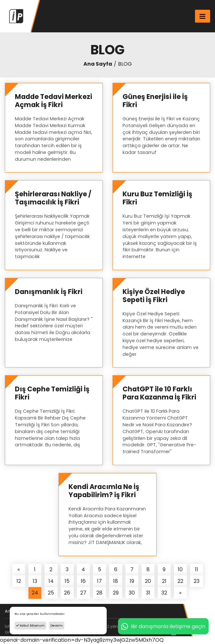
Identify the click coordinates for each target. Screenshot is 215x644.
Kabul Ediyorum (30, 625)
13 (35, 581)
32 (164, 593)
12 (19, 581)
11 (197, 569)
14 (51, 581)
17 (99, 581)
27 (83, 593)
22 (180, 581)
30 (132, 593)
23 (197, 581)
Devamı (57, 625)
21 (164, 581)
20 (148, 581)
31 (148, 593)
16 (83, 581)
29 (116, 593)
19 (132, 581)
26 (67, 593)
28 (99, 593)
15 (67, 581)
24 (35, 593)
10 (180, 569)
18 (116, 581)
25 (51, 593)
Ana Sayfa (98, 64)
